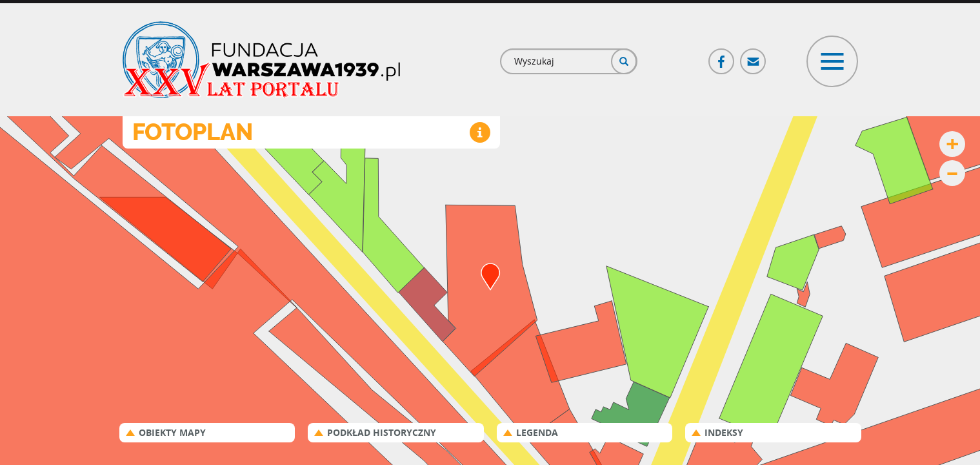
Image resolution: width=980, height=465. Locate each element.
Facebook (722, 56)
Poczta (754, 56)
